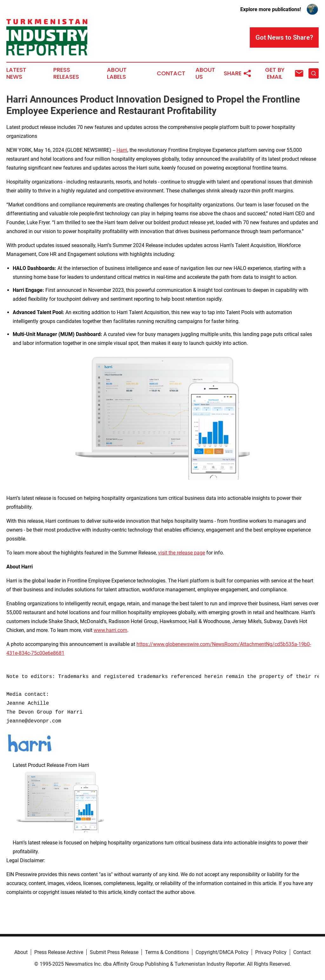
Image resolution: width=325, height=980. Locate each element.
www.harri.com (110, 630)
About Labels (117, 73)
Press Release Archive (59, 952)
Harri (122, 150)
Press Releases (66, 73)
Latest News (16, 73)
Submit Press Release (114, 952)
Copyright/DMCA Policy (222, 952)
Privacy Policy (271, 952)
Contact (171, 73)
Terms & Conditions (167, 952)
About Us (205, 73)
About (21, 952)
